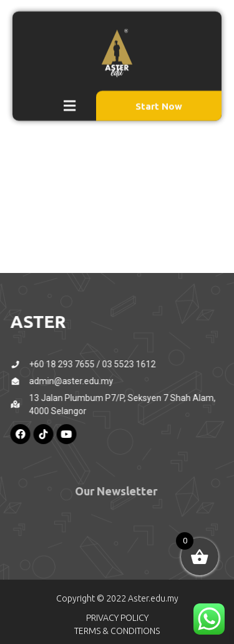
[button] (70, 99)
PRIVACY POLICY (117, 618)
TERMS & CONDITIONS (117, 631)
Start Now (159, 100)
